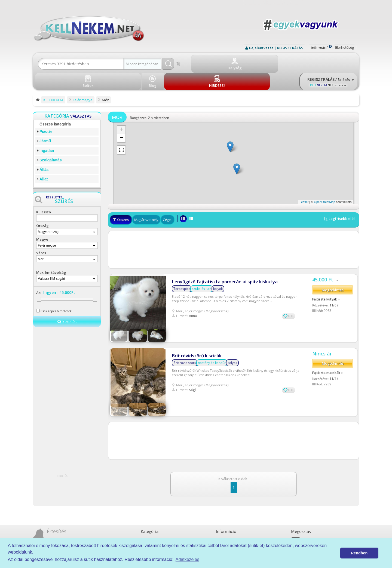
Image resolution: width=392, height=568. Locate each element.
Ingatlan (47, 131)
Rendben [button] (359, 553)
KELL (291, 293)
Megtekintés (333, 269)
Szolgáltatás (51, 140)
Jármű (45, 121)
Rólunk (223, 504)
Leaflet (304, 182)
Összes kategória (55, 104)
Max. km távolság (51, 253)
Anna (193, 292)
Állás (44, 150)
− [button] (122, 118)
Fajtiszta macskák (326, 332)
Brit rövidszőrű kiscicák (195, 313)
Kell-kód (224, 516)
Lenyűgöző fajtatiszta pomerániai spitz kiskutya (220, 258)
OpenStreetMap (324, 182)
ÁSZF (222, 491)
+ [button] (122, 110)
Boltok (223, 523)
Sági (192, 347)
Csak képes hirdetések (56, 291)
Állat (44, 159)
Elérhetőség (344, 47)
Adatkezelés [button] (187, 559)
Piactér (46, 112)
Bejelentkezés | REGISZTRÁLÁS (276, 48)
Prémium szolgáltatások (237, 510)
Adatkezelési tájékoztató (237, 498)
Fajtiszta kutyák (325, 278)
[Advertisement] (234, 230)
